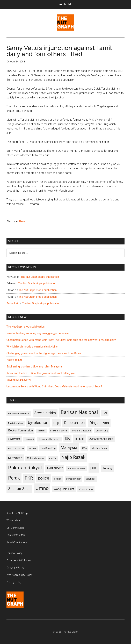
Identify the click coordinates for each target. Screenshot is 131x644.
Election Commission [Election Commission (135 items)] (20, 431)
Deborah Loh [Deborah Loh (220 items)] (74, 423)
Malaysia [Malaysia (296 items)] (69, 448)
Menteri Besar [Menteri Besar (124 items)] (99, 448)
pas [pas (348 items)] (94, 468)
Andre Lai (12, 303)
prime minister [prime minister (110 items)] (73, 479)
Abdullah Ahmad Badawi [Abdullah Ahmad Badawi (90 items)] (19, 413)
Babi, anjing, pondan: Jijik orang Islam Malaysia (34, 367)
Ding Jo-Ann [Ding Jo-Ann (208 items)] (99, 423)
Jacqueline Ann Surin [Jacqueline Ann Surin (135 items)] (101, 439)
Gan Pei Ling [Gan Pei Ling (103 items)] (102, 431)
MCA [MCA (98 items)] (84, 448)
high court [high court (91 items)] (29, 439)
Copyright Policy (15, 568)
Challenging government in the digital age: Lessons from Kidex (44, 353)
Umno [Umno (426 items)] (42, 488)
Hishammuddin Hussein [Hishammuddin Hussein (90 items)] (49, 439)
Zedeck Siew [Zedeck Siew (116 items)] (86, 489)
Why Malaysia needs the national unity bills (32, 347)
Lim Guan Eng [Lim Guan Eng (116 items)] (48, 448)
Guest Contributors (17, 542)
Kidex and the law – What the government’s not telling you (41, 373)
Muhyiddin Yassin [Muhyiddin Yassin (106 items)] (36, 458)
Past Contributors (16, 535)
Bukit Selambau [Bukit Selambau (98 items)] (16, 423)
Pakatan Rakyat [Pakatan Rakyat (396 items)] (25, 468)
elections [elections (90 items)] (42, 431)
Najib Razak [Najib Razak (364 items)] (73, 457)
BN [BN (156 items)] (105, 413)
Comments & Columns (19, 560)
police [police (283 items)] (43, 478)
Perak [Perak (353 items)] (14, 478)
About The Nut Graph (18, 513)
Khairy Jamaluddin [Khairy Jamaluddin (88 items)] (16, 448)
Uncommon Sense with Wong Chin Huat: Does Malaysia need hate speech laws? (54, 386)
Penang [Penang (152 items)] (107, 468)
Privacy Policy (14, 582)
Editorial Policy (14, 553)
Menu (68, 4)
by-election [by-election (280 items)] (38, 422)
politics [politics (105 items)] (58, 479)
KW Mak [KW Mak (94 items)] (32, 448)
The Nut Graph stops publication (40, 277)
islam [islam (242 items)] (79, 438)
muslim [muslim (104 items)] (53, 458)
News (22, 221)
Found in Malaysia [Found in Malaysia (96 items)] (59, 431)
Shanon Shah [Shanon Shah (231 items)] (19, 489)
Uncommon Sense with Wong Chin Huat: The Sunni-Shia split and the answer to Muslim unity (61, 340)
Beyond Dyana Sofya (19, 380)
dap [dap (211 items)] (56, 423)
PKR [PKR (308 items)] (29, 478)
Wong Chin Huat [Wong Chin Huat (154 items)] (64, 489)
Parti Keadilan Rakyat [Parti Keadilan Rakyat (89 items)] (76, 469)
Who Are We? (14, 520)
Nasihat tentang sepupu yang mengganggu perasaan (38, 333)
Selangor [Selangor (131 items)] (90, 479)
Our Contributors (16, 528)
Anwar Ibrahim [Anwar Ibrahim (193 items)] (45, 413)
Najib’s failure (14, 360)
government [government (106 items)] (14, 439)
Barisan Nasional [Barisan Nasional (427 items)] (79, 412)
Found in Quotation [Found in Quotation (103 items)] (81, 431)
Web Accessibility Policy (19, 575)
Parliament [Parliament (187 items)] (55, 468)
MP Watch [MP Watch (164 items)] (15, 458)
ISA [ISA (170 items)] (67, 439)
